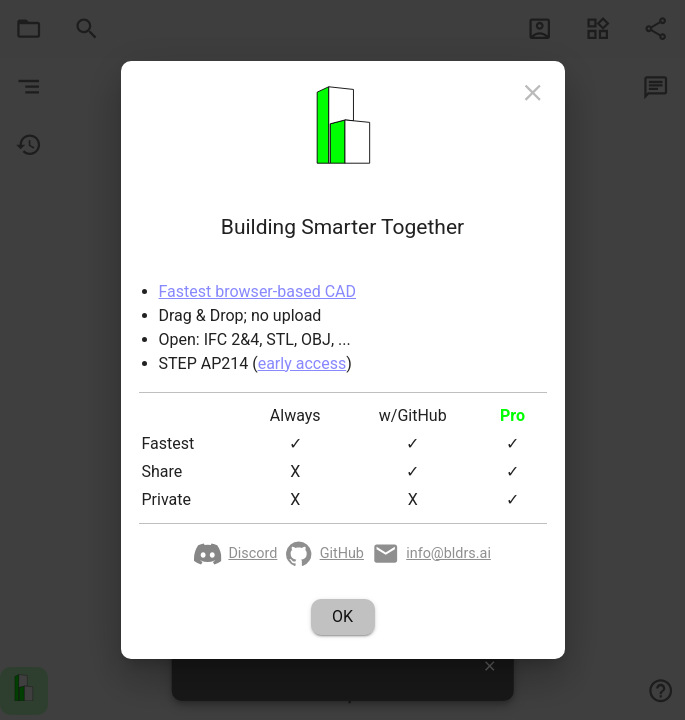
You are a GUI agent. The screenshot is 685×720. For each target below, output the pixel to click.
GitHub (324, 553)
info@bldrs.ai (431, 553)
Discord (235, 553)
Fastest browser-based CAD (257, 291)
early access (302, 363)
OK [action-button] (343, 617)
